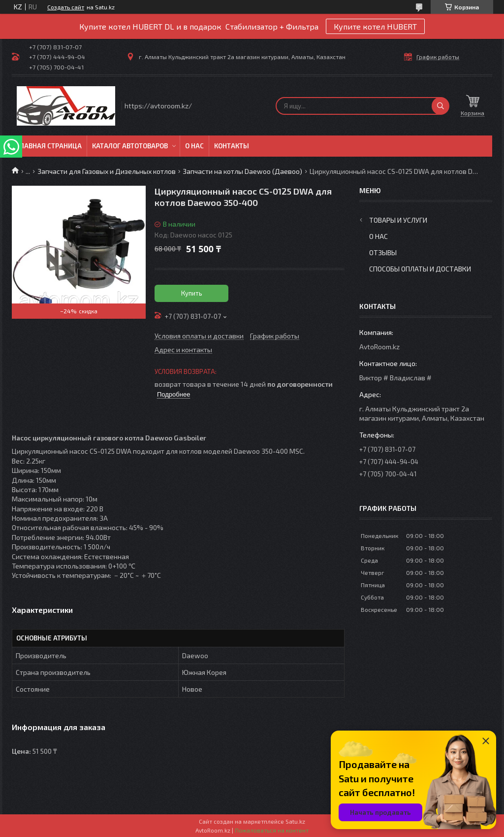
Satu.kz (295, 821)
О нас (194, 146)
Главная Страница (49, 146)
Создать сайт (66, 7)
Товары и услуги (398, 220)
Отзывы (383, 252)
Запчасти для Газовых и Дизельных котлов (107, 171)
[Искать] (441, 106)
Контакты (232, 146)
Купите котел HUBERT (375, 26)
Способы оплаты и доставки (420, 269)
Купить (192, 293)
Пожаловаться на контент (272, 830)
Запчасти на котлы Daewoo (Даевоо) (242, 171)
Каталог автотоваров (130, 146)
